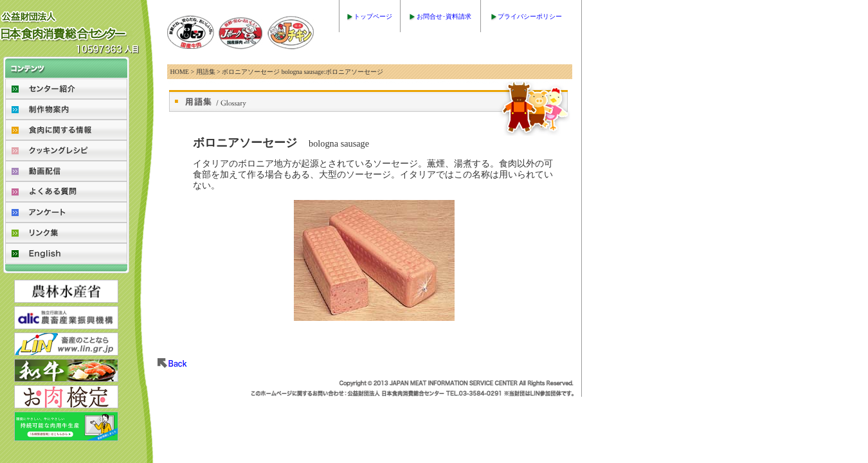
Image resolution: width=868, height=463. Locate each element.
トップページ (373, 16)
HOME (180, 72)
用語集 (206, 72)
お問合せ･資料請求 (444, 16)
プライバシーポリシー (530, 16)
